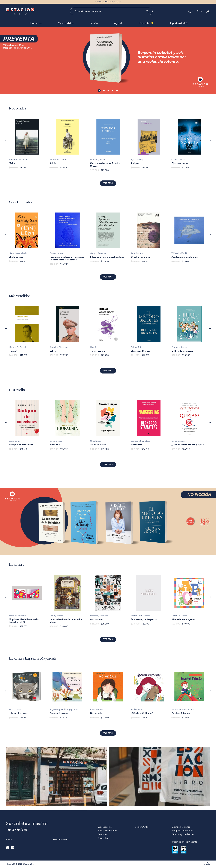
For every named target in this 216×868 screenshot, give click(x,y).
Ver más (108, 183)
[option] (108, 61)
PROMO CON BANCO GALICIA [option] (108, 2)
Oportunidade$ (179, 23)
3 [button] (108, 91)
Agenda (119, 23)
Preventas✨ (147, 23)
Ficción (94, 23)
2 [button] (104, 91)
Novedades (35, 23)
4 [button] (113, 91)
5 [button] (117, 91)
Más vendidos (66, 23)
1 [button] (100, 91)
